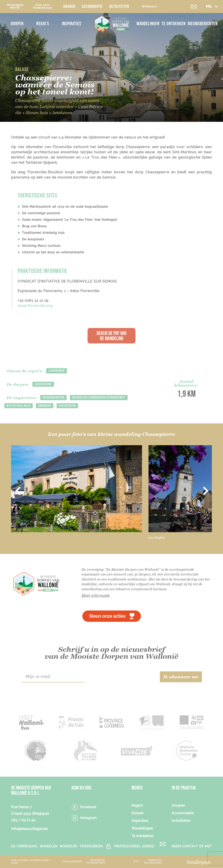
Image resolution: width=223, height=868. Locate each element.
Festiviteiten (67, 406)
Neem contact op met (192, 846)
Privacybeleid (72, 861)
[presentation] (122, 677)
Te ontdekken (174, 24)
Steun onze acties (107, 616)
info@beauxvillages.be (29, 829)
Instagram (88, 818)
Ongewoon (45, 406)
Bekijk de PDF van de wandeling (111, 336)
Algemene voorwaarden (153, 861)
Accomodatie (92, 7)
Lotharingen (57, 371)
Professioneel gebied (134, 846)
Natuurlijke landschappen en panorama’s (99, 397)
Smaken (69, 7)
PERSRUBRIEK (91, 846)
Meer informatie (96, 595)
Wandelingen (148, 24)
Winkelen (149, 6)
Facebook (88, 807)
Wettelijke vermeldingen (96, 861)
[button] (212, 6)
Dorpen (17, 24)
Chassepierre (43, 384)
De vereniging (24, 846)
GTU (136, 861)
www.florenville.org (35, 306)
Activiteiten (119, 7)
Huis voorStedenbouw (43, 6)
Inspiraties (72, 24)
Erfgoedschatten (53, 397)
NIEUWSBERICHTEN (203, 24)
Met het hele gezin (19, 406)
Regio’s (43, 24)
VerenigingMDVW (15, 6)
